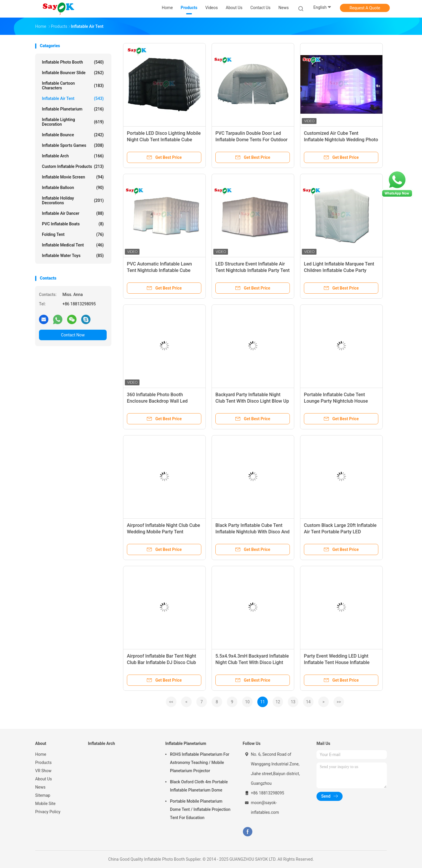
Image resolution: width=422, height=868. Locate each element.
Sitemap (43, 795)
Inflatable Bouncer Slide (73, 73)
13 (293, 702)
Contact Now (73, 335)
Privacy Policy (48, 812)
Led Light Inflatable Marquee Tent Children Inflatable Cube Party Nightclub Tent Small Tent (339, 270)
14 (308, 702)
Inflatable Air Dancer (73, 213)
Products (43, 763)
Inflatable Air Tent (73, 98)
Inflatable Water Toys (73, 256)
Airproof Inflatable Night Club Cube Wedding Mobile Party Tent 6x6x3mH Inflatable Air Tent (164, 532)
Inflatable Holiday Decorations (73, 200)
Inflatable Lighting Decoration (73, 122)
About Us (44, 779)
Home (41, 754)
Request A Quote (365, 8)
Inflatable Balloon (73, 188)
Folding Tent (73, 234)
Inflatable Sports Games (73, 145)
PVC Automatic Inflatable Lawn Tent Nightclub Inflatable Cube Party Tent (159, 270)
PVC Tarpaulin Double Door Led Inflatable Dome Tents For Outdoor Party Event (251, 140)
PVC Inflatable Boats (73, 224)
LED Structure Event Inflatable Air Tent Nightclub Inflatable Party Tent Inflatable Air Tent (252, 270)
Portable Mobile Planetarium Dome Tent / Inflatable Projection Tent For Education (200, 809)
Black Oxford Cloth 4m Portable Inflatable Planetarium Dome (199, 786)
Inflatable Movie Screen (73, 177)
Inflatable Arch (73, 156)
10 (247, 702)
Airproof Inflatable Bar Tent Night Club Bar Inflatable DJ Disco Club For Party (161, 662)
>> (339, 702)
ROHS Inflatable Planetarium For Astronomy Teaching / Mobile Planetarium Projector (200, 763)
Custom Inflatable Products (73, 166)
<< (171, 702)
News (40, 787)
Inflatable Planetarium (73, 109)
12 (278, 702)
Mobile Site (45, 804)
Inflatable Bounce (73, 135)
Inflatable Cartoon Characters (73, 86)
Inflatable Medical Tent (73, 245)
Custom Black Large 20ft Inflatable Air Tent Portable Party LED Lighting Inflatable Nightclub (340, 532)
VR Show (43, 771)
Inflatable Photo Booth (73, 62)
